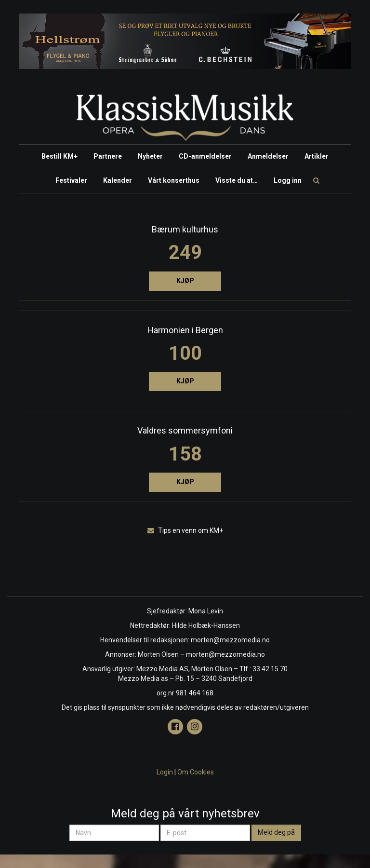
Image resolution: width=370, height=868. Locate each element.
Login (165, 772)
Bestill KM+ (59, 156)
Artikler (317, 156)
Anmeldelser (268, 156)
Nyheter (150, 156)
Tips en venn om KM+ (185, 530)
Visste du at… (237, 180)
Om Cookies (196, 772)
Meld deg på (276, 832)
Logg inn (288, 180)
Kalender (118, 180)
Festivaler (71, 180)
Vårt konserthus (174, 180)
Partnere (108, 156)
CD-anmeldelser (205, 156)
